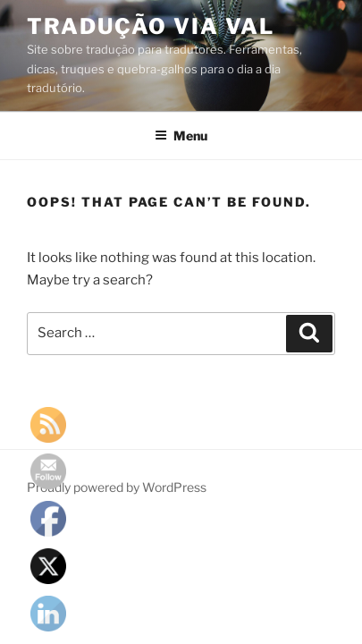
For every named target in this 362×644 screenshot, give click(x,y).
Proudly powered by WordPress (117, 487)
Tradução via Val (151, 26)
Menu (181, 136)
